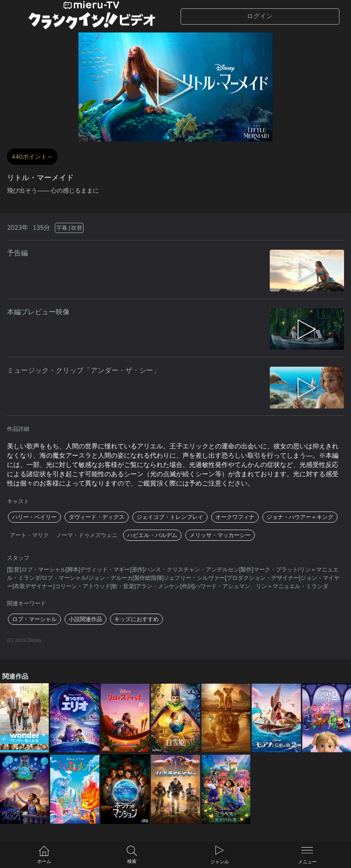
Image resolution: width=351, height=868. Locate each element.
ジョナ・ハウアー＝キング (300, 517)
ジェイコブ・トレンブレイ (170, 517)
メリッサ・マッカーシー (220, 535)
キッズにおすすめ (136, 619)
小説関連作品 (85, 619)
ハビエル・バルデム (152, 535)
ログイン (260, 16)
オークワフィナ (235, 517)
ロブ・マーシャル (34, 619)
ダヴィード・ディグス (97, 517)
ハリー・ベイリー (34, 517)
